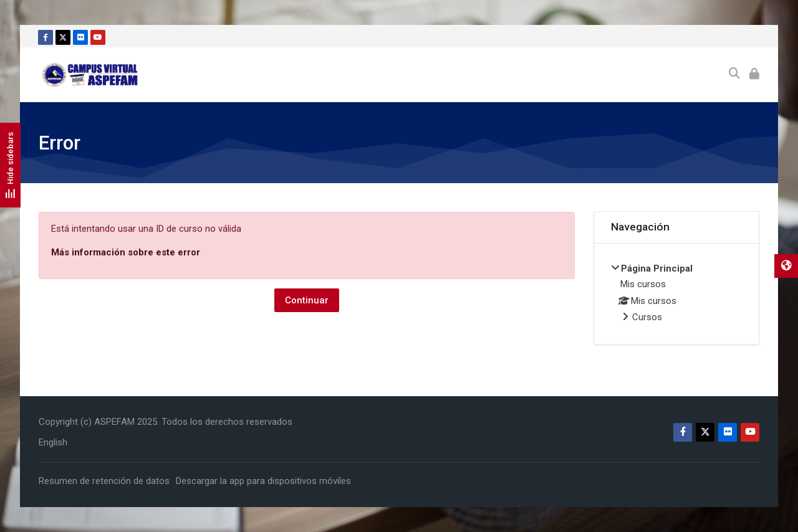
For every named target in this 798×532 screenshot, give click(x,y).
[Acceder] (754, 74)
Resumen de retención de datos (104, 481)
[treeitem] (677, 294)
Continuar (307, 300)
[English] (53, 442)
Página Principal (657, 268)
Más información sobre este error (126, 252)
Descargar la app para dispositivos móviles (263, 481)
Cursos (647, 317)
